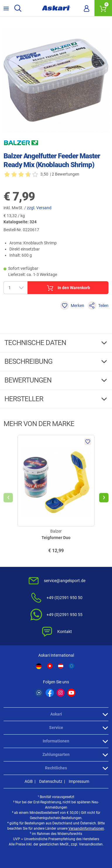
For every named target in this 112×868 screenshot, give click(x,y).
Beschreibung (29, 361)
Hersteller (25, 399)
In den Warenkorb (68, 288)
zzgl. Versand (39, 208)
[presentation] (8, 498)
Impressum (79, 781)
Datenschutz (51, 781)
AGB (29, 781)
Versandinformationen (86, 828)
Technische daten (36, 343)
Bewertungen (29, 380)
